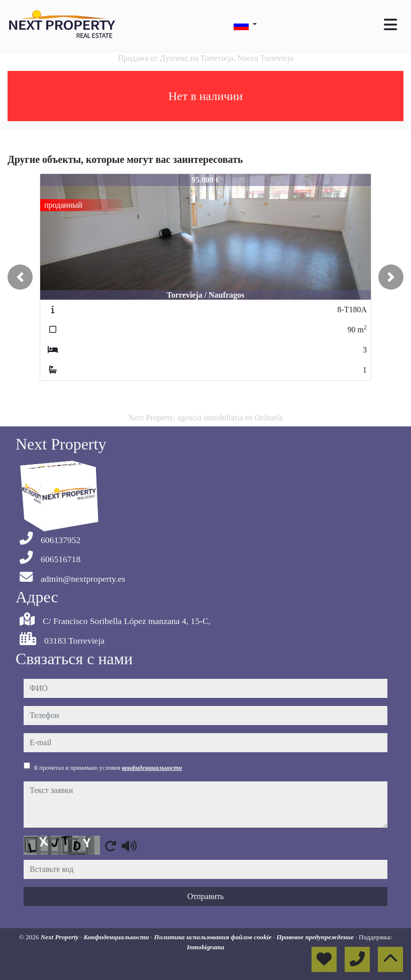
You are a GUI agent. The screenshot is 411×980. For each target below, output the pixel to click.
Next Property (61, 937)
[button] (20, 277)
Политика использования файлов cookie (213, 937)
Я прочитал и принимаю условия (108, 768)
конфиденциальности (152, 768)
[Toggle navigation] (390, 25)
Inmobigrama (206, 947)
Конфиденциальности (117, 937)
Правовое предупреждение (316, 937)
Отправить (206, 896)
